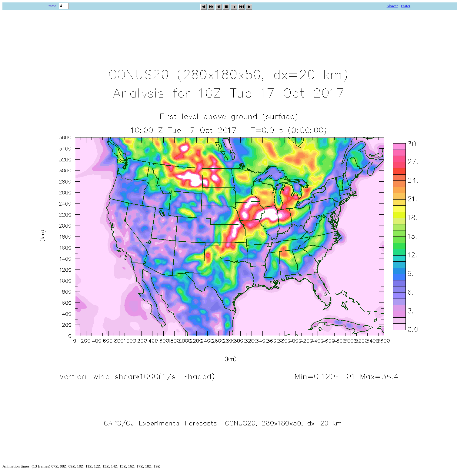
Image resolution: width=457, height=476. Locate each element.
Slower (392, 6)
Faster (405, 6)
